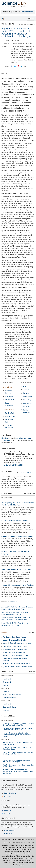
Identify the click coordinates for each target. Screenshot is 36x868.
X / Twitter (8, 814)
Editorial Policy (18, 842)
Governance (27, 403)
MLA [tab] (16, 472)
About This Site (6, 840)
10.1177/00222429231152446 (14, 465)
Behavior (6, 710)
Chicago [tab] (30, 472)
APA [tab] (22, 472)
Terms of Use (30, 842)
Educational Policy (9, 421)
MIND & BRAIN (5, 688)
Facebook (8, 811)
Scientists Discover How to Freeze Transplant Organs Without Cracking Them (18, 724)
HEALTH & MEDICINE (7, 676)
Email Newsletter (10, 793)
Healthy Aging (8, 679)
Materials (5, 438)
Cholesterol (7, 682)
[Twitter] (15, 66)
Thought (26, 390)
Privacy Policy (6, 842)
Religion (26, 393)
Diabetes (6, 685)
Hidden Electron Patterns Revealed (15, 646)
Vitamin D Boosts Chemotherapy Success (17, 643)
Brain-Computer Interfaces (12, 695)
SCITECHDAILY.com (15, 602)
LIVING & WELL (6, 701)
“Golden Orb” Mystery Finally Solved (15, 655)
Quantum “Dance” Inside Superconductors (17, 667)
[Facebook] (12, 66)
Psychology (9, 396)
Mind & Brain (7, 387)
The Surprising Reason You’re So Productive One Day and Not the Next (18, 753)
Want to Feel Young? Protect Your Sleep (16, 569)
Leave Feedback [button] (10, 831)
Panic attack (27, 407)
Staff (15, 840)
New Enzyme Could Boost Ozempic (15, 649)
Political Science (11, 416)
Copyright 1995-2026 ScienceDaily (14, 845)
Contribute (22, 840)
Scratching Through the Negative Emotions (17, 536)
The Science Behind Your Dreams (14, 637)
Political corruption (27, 411)
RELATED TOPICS (8, 382)
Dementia (6, 691)
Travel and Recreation (9, 426)
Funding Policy (10, 413)
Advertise (31, 840)
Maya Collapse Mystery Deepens (14, 652)
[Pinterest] (18, 66)
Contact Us (8, 834)
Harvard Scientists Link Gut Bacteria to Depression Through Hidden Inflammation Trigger (17, 735)
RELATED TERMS (26, 382)
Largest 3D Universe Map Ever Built (15, 640)
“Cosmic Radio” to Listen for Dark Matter (17, 664)
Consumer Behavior (9, 392)
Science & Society (9, 409)
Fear (25, 387)
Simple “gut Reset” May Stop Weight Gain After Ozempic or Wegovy (17, 761)
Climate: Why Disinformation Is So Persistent (18, 585)
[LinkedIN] (22, 66)
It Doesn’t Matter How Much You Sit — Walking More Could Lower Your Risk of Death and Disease (19, 771)
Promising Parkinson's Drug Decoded (15, 521)
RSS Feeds (8, 796)
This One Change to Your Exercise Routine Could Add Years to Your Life (18, 729)
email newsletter (27, 12)
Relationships (10, 400)
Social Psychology (9, 404)
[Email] (25, 66)
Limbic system (28, 397)
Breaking (5, 632)
